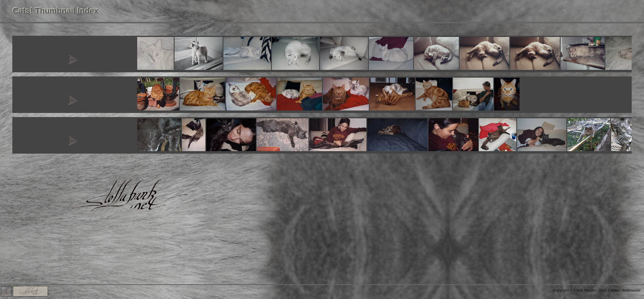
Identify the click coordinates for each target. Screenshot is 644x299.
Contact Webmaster (624, 290)
